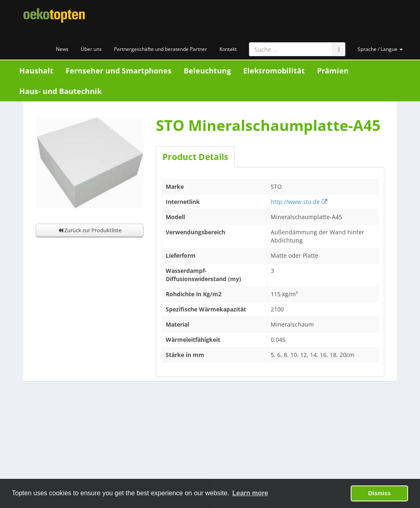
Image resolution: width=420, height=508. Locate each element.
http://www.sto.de (299, 202)
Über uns (91, 49)
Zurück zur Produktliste (90, 230)
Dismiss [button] (380, 493)
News (62, 49)
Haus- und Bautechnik (60, 91)
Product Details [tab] (195, 157)
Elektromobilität (274, 71)
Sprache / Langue (380, 49)
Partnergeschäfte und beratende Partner (161, 49)
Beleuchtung (207, 71)
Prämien (333, 71)
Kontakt (228, 49)
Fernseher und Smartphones (119, 71)
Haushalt (36, 71)
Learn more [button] (250, 493)
